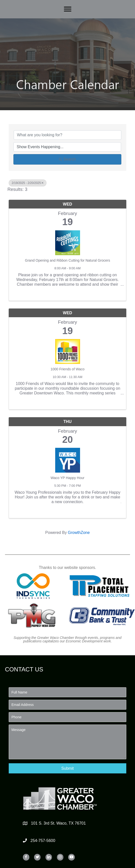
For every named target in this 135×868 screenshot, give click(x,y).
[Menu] (68, 9)
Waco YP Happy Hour (68, 478)
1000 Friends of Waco (67, 369)
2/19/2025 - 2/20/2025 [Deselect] (28, 183)
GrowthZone (79, 533)
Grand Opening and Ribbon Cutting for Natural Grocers (67, 260)
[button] (67, 768)
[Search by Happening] (67, 147)
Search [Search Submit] (67, 159)
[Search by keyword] (67, 135)
